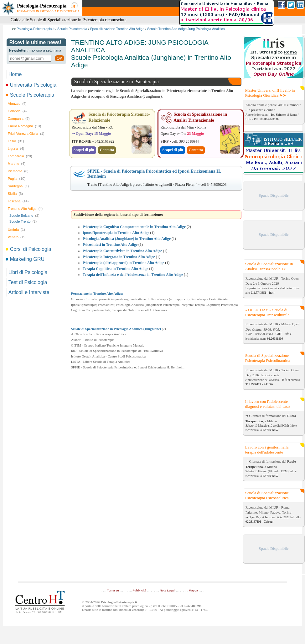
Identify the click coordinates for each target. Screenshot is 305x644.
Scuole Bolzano (24, 216)
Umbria (16, 230)
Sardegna (18, 186)
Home (15, 74)
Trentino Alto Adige (25, 209)
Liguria (16, 149)
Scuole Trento (23, 221)
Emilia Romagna (24, 126)
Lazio (16, 141)
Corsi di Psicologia (29, 249)
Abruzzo (17, 104)
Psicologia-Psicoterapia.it (36, 29)
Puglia (17, 179)
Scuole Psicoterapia (72, 29)
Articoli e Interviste (29, 292)
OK (59, 58)
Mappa (193, 591)
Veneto (17, 237)
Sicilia (15, 194)
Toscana (18, 201)
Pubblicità (139, 591)
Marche (17, 164)
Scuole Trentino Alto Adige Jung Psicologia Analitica (186, 29)
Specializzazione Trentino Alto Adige (117, 29)
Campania (19, 119)
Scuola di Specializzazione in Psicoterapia (116, 81)
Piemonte (18, 171)
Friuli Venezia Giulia (26, 134)
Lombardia (20, 156)
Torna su (113, 591)
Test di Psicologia (28, 282)
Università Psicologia (32, 85)
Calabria (17, 111)
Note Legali (167, 591)
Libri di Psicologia (28, 272)
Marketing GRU (26, 259)
